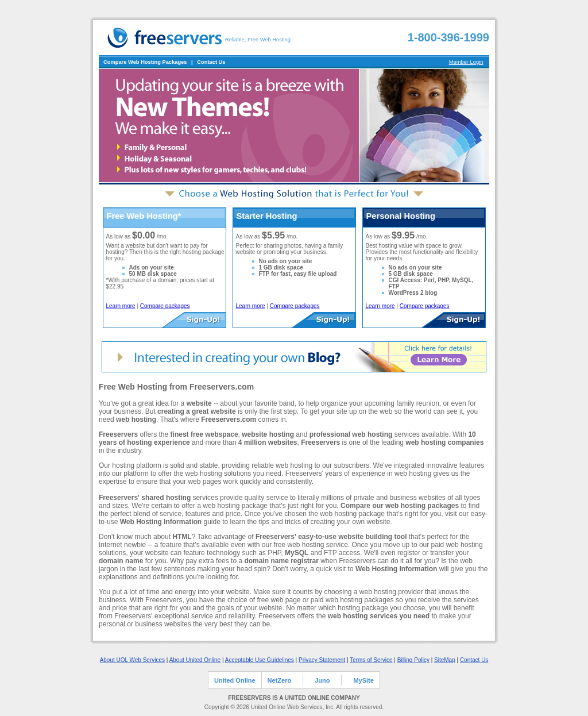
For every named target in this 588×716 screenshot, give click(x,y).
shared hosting (166, 498)
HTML (182, 537)
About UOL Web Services (132, 660)
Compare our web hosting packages (400, 506)
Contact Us (211, 62)
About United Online (195, 660)
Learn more (121, 306)
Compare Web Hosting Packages (145, 62)
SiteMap (445, 660)
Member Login (466, 62)
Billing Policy (413, 660)
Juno (322, 680)
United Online (235, 680)
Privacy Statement (322, 660)
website (199, 403)
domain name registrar (281, 561)
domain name (121, 561)
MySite (363, 680)
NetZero (280, 680)
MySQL (297, 553)
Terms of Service (371, 660)
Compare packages (165, 306)
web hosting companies (444, 442)
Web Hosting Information (161, 522)
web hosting (136, 419)
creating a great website (197, 411)
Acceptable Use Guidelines (260, 660)
